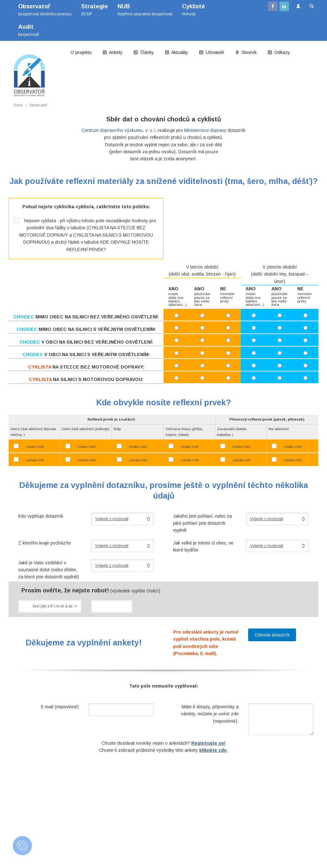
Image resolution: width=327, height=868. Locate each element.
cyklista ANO (35, 460)
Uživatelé (212, 52)
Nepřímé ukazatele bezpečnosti (145, 10)
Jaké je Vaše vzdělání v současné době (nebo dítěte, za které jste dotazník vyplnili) (49, 570)
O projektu (81, 52)
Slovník (246, 52)
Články (144, 52)
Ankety (113, 52)
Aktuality (176, 52)
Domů (18, 105)
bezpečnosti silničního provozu (45, 10)
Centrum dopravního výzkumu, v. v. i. (119, 130)
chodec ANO (35, 447)
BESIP (95, 10)
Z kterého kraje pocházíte (45, 543)
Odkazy (279, 52)
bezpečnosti (29, 30)
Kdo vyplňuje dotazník (41, 516)
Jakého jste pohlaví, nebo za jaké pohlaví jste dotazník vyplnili (202, 523)
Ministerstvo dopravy (205, 130)
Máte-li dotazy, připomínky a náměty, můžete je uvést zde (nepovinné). (210, 714)
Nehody (194, 10)
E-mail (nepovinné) (60, 707)
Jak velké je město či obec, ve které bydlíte (203, 546)
